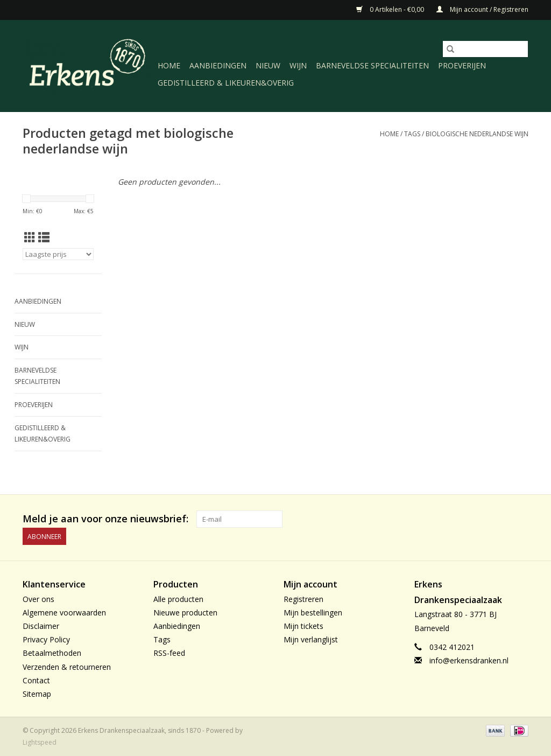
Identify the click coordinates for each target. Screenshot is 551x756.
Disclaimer (41, 626)
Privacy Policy (46, 639)
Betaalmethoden (52, 653)
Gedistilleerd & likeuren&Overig (226, 83)
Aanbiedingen (218, 65)
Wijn (298, 65)
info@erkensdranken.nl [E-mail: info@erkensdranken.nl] (469, 660)
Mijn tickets (303, 626)
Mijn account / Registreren (482, 9)
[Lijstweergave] (44, 237)
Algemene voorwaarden (64, 612)
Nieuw (268, 65)
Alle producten (178, 599)
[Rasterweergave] (30, 237)
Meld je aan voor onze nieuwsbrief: (105, 519)
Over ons (38, 599)
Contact (36, 680)
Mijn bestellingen (313, 612)
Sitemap (37, 694)
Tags (412, 134)
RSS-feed (169, 653)
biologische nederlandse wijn (477, 134)
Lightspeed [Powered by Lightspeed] (40, 742)
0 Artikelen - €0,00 (391, 9)
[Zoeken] (485, 49)
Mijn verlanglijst (311, 639)
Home (169, 65)
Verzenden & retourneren (67, 667)
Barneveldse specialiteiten (372, 65)
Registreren (303, 599)
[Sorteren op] (58, 254)
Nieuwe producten (185, 612)
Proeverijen (462, 65)
